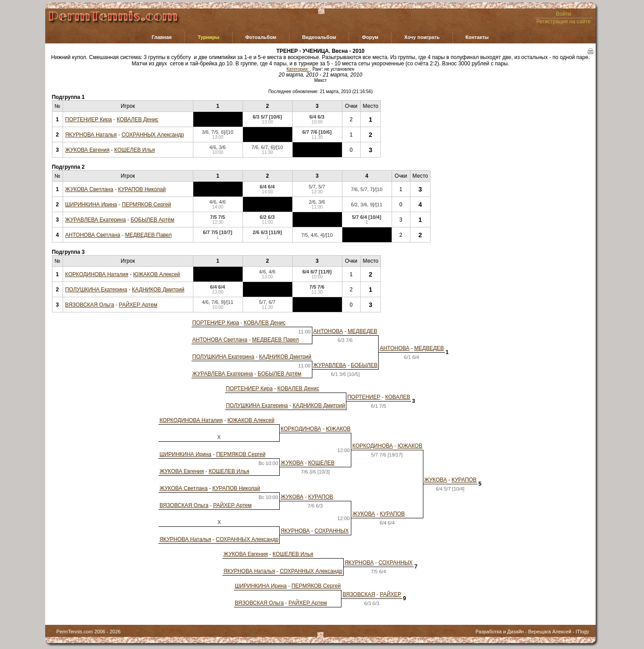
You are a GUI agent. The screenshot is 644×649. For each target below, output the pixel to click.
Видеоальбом (319, 37)
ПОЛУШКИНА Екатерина (96, 290)
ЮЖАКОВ (338, 429)
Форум (370, 37)
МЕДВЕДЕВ (363, 331)
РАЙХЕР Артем (138, 305)
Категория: (298, 69)
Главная (162, 37)
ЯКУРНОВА (295, 531)
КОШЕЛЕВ (322, 463)
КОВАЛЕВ (398, 397)
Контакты (477, 37)
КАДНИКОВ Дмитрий (158, 290)
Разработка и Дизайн (499, 632)
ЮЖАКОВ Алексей (156, 274)
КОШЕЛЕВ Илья (134, 150)
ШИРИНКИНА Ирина (91, 205)
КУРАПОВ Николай (142, 189)
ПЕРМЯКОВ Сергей (146, 205)
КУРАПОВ (464, 480)
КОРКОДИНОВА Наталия (97, 274)
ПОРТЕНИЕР (364, 397)
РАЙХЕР (391, 594)
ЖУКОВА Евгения (87, 150)
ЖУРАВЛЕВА (330, 365)
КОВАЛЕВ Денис (138, 120)
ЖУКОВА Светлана (90, 189)
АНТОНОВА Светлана (93, 235)
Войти (563, 14)
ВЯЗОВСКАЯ (359, 594)
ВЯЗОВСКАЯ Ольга (90, 305)
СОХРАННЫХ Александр (153, 135)
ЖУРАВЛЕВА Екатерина (96, 220)
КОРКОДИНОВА (301, 429)
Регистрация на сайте (563, 21)
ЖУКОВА (292, 463)
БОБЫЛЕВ (364, 365)
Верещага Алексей (550, 632)
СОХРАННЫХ (332, 531)
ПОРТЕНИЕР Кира (89, 120)
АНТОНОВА (328, 331)
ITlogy (582, 632)
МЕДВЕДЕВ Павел (148, 235)
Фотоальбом (261, 37)
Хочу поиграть (422, 37)
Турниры (209, 37)
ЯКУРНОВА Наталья (91, 135)
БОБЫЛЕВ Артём (153, 220)
